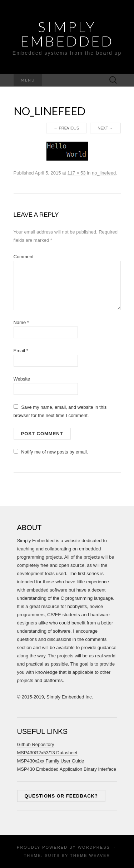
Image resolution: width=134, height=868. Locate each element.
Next (105, 128)
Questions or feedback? (61, 796)
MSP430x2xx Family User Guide (51, 761)
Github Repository (36, 744)
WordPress (94, 847)
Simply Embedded (67, 34)
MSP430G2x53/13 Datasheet (47, 753)
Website (22, 379)
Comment (24, 257)
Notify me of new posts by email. (54, 452)
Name (21, 322)
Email (21, 351)
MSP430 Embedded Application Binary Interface (67, 769)
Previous (66, 128)
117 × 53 (77, 173)
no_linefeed (104, 173)
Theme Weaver (90, 855)
